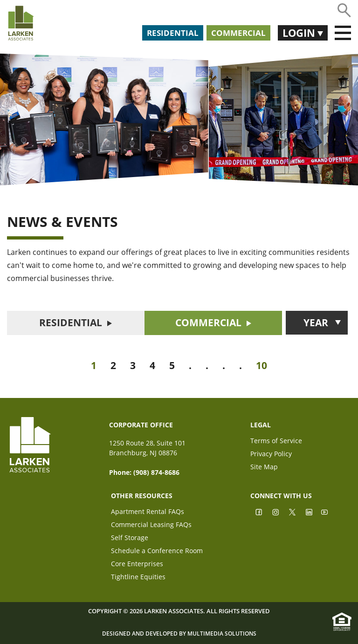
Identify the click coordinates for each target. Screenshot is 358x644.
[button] (317, 323)
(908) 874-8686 (156, 472)
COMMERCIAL (208, 322)
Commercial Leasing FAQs (151, 525)
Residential (173, 33)
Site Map (264, 468)
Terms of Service (276, 442)
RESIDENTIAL (71, 322)
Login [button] (300, 33)
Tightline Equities (138, 578)
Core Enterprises (137, 565)
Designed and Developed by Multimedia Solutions (179, 634)
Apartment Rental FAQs (148, 512)
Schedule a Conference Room (157, 552)
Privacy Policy (271, 455)
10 (262, 365)
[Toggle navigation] (343, 33)
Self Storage (130, 538)
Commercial (238, 33)
